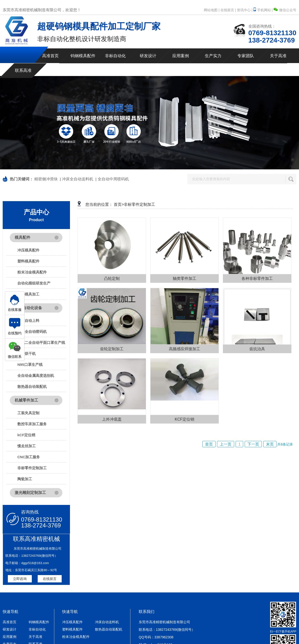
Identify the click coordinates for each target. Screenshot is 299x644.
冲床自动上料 (28, 321)
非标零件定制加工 (32, 468)
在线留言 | (228, 10)
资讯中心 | (245, 10)
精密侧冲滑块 (46, 179)
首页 (209, 444)
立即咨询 (20, 579)
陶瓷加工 (25, 479)
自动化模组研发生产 (34, 283)
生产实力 (213, 56)
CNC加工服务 (29, 457)
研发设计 (148, 56)
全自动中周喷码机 (113, 179)
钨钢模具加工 (28, 294)
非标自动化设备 (28, 308)
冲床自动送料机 (107, 622)
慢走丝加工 (27, 446)
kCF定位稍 (26, 435)
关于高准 (278, 56)
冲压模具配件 (28, 250)
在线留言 (50, 579)
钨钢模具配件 (83, 56)
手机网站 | (264, 10)
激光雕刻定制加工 (30, 493)
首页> (119, 204)
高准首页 (50, 56)
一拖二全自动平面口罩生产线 (41, 343)
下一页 (253, 444)
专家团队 (246, 56)
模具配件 (23, 237)
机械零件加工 (26, 400)
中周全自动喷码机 (32, 332)
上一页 (226, 444)
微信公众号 (285, 10)
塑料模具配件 (28, 261)
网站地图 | (212, 10)
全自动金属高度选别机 (36, 376)
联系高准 (23, 71)
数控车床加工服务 (32, 424)
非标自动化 (115, 56)
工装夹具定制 (28, 413)
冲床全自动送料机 (78, 179)
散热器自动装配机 (32, 387)
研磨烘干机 (27, 354)
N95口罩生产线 (30, 365)
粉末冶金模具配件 (32, 272)
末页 (270, 444)
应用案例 (181, 56)
